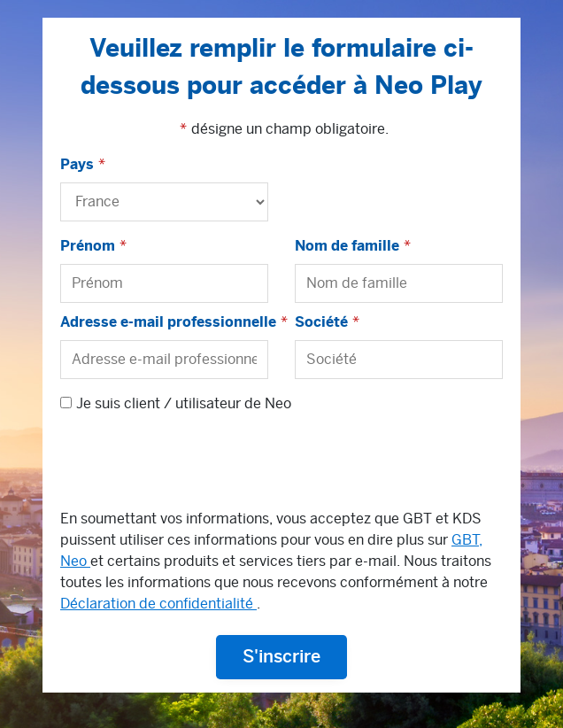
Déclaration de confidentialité (158, 604)
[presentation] (195, 465)
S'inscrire (281, 657)
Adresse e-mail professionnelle (168, 322)
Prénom (88, 246)
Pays (77, 165)
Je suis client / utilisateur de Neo (184, 404)
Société (321, 322)
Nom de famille (347, 246)
